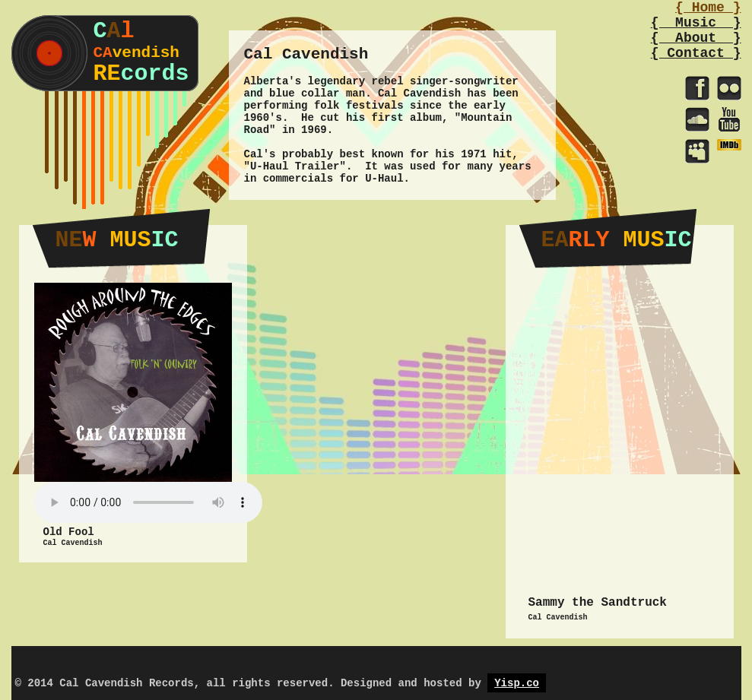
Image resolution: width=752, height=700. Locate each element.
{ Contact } (696, 53)
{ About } (696, 38)
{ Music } (696, 23)
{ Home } (708, 8)
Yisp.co (517, 683)
